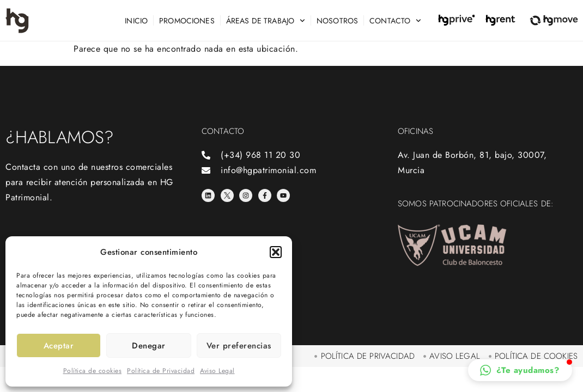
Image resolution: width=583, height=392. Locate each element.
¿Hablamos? (60, 137)
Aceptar (59, 346)
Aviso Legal (217, 371)
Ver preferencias (239, 346)
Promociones (187, 21)
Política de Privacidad (161, 371)
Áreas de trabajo (266, 21)
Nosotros (337, 21)
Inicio (136, 21)
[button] (276, 252)
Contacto (395, 21)
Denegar (149, 346)
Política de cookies (93, 371)
